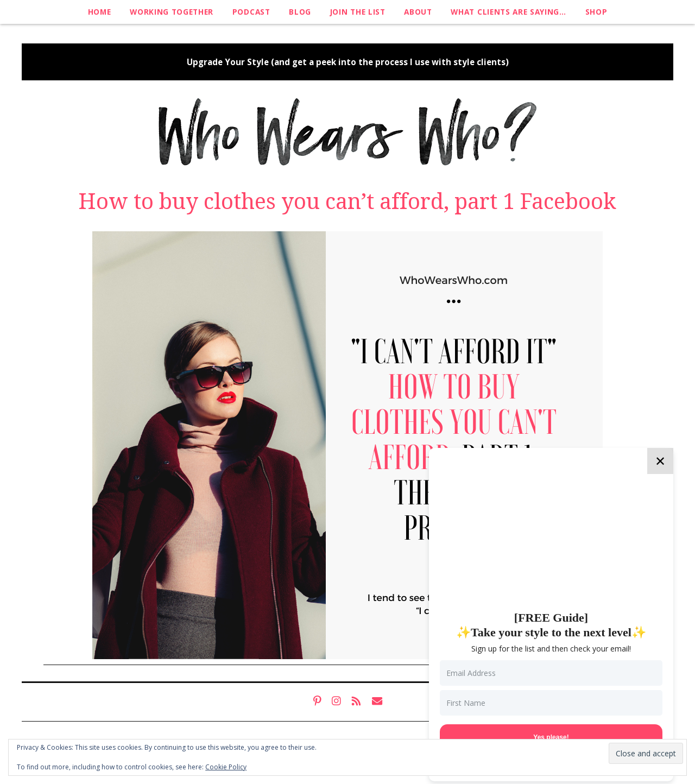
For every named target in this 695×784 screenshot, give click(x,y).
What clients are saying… (508, 12)
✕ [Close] (660, 461)
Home (100, 12)
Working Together (172, 12)
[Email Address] (551, 673)
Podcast (251, 12)
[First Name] (551, 703)
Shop (596, 12)
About (418, 12)
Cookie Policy (226, 767)
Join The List (358, 12)
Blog (300, 12)
